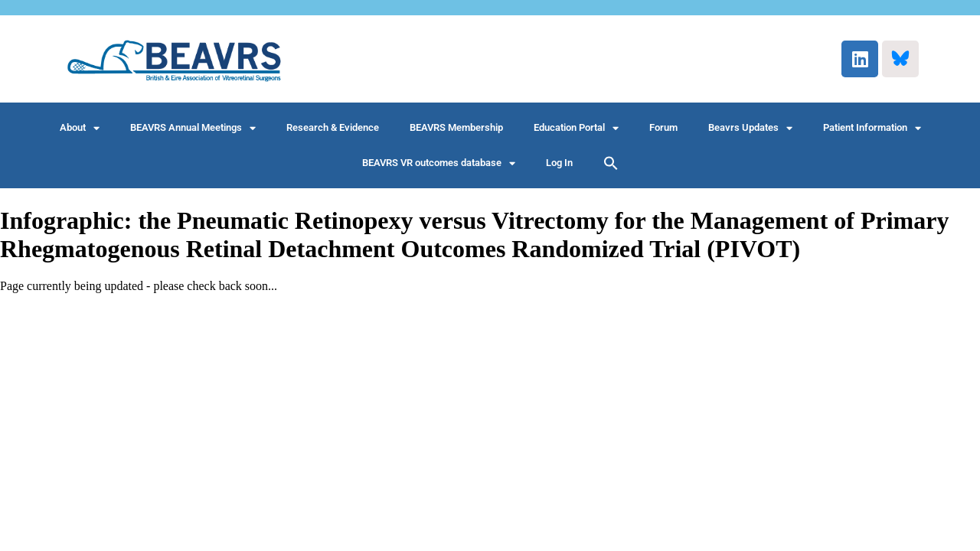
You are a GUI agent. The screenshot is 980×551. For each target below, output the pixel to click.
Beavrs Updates (750, 128)
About (80, 128)
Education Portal (576, 128)
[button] (611, 163)
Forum (663, 127)
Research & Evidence (333, 127)
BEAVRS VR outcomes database (439, 163)
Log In (559, 163)
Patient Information (872, 128)
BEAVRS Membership (456, 127)
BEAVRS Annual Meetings (193, 128)
